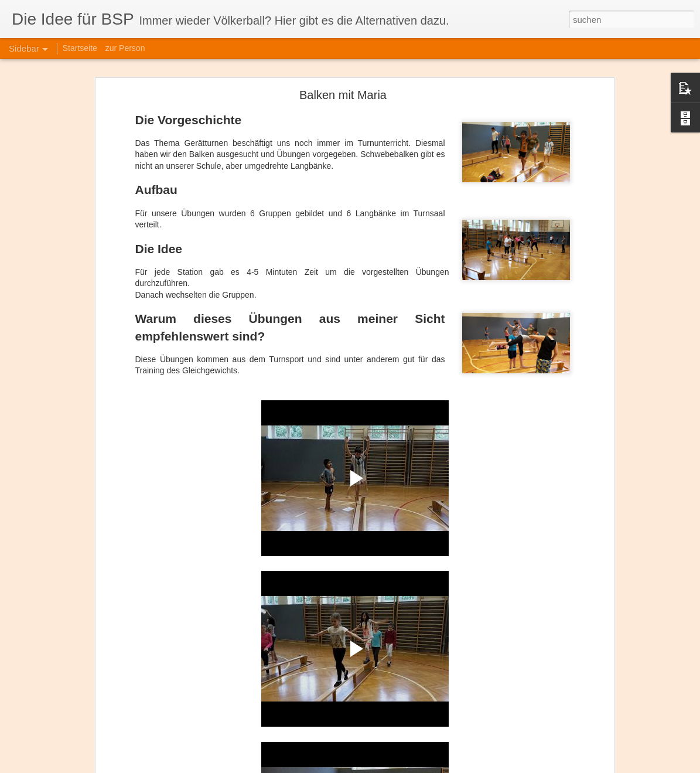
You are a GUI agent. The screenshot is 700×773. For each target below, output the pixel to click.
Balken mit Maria (343, 95)
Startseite (80, 48)
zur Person (125, 48)
